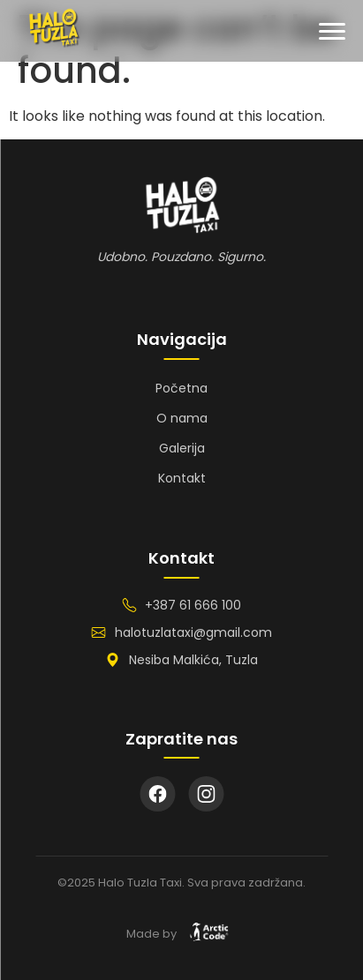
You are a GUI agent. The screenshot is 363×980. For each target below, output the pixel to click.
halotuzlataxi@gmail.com (193, 632)
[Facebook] (157, 794)
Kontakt (182, 478)
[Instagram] (206, 794)
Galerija (182, 448)
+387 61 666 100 (193, 605)
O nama (182, 418)
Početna (181, 388)
